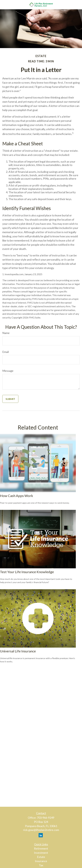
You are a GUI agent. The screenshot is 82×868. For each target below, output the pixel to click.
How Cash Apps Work (17, 496)
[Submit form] (10, 399)
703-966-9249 (46, 818)
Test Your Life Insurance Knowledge (27, 572)
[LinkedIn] (41, 835)
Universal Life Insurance (18, 651)
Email (6, 352)
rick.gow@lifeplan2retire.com (41, 830)
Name (6, 333)
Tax (41, 865)
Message (8, 371)
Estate (41, 857)
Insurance (41, 861)
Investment (41, 853)
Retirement (41, 848)
